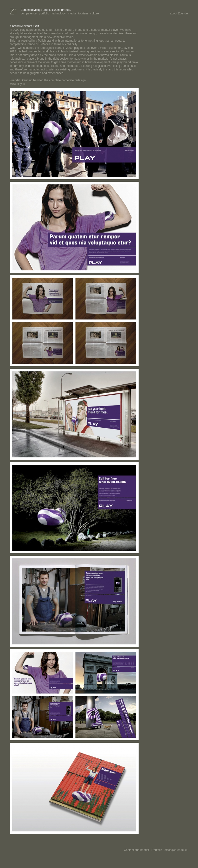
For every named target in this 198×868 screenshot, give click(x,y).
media (72, 13)
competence (29, 13)
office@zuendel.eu (176, 850)
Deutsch (157, 850)
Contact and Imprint (137, 850)
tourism (83, 13)
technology (59, 13)
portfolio (44, 13)
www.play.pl (17, 84)
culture (95, 13)
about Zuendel (179, 13)
